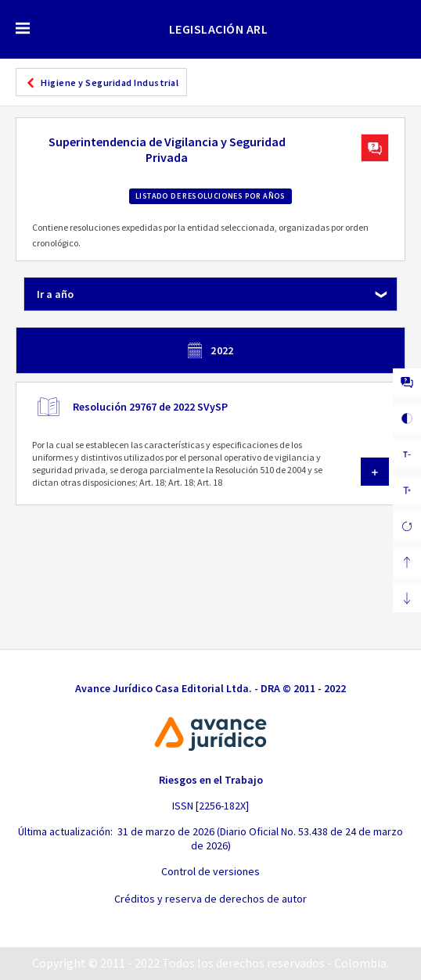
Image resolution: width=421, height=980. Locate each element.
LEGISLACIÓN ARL (219, 29)
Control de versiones (210, 871)
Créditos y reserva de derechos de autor (210, 899)
